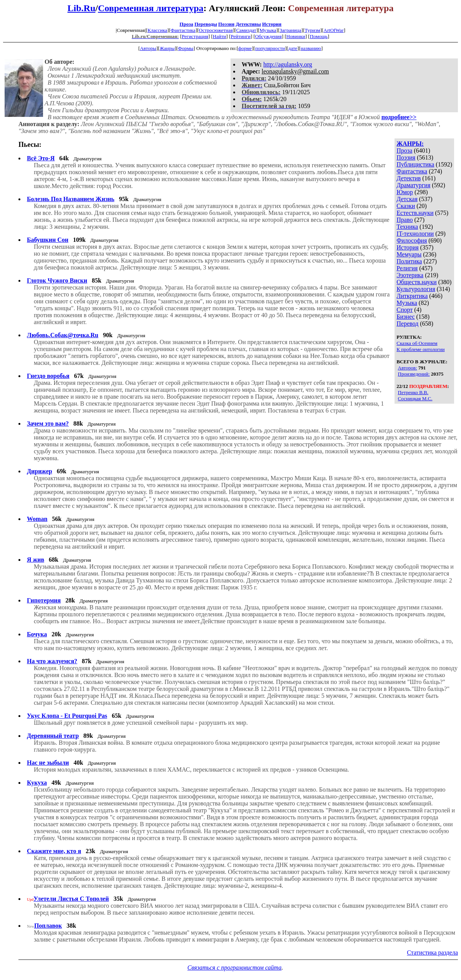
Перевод (407, 324)
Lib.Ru (82, 8)
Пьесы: (30, 145)
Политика (409, 261)
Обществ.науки (416, 282)
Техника (407, 227)
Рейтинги (241, 36)
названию (311, 48)
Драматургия (413, 185)
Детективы (248, 24)
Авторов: (408, 368)
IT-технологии (415, 234)
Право (405, 220)
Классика (157, 30)
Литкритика (412, 296)
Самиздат (246, 30)
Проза (186, 24)
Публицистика (415, 164)
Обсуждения (268, 36)
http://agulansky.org (288, 64)
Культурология (416, 289)
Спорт (405, 310)
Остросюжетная (216, 30)
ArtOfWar (333, 30)
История (272, 24)
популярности (270, 48)
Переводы (206, 24)
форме (245, 48)
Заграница (291, 30)
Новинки (296, 36)
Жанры (167, 48)
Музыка (268, 30)
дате (293, 48)
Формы (186, 48)
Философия (412, 240)
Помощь (318, 36)
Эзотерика (410, 275)
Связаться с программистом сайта (235, 968)
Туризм (312, 30)
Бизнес (405, 317)
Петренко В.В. (413, 392)
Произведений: (414, 374)
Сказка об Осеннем (417, 343)
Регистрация (195, 36)
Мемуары (409, 254)
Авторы (148, 48)
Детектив (409, 178)
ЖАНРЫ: (410, 144)
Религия (407, 268)
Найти (220, 36)
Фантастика (183, 30)
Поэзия (226, 24)
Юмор (405, 192)
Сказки (406, 206)
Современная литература (151, 8)
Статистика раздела (432, 953)
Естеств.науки (415, 213)
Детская (407, 199)
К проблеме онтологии (420, 349)
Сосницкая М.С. (415, 398)
